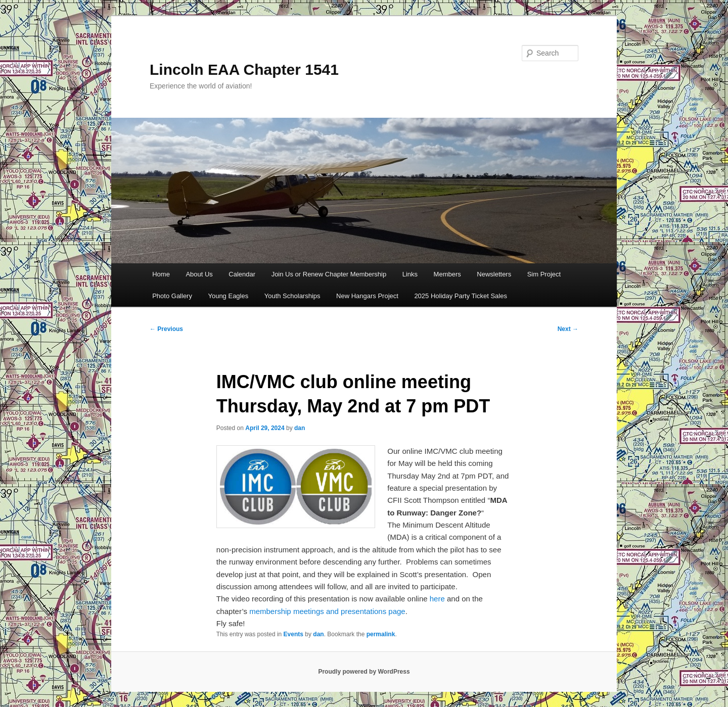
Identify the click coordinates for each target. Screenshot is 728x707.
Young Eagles (228, 296)
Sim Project (544, 274)
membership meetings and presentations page (327, 611)
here (437, 599)
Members (447, 274)
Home (161, 274)
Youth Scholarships (292, 296)
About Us (199, 274)
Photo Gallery (172, 296)
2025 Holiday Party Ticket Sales (461, 296)
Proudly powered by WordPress (364, 672)
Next (568, 329)
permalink (381, 634)
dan (300, 428)
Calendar (242, 274)
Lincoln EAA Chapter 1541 (244, 69)
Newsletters (494, 274)
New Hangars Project (367, 296)
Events (293, 634)
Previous (166, 329)
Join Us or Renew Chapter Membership (329, 274)
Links (410, 274)
